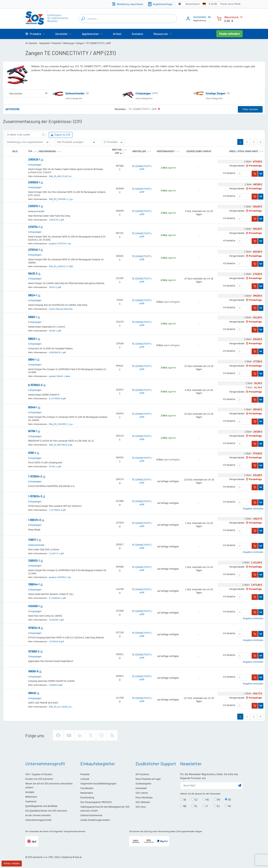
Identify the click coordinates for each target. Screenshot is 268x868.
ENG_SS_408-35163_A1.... (62, 176)
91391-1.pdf (55, 466)
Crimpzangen (143, 93)
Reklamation (87, 793)
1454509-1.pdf (56, 620)
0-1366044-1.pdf (57, 598)
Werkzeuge (68, 43)
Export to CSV (61, 135)
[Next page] (260, 142)
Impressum (31, 801)
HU (206, 799)
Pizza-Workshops (144, 797)
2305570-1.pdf (56, 220)
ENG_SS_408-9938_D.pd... (62, 445)
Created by (67, 857)
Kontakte (30, 792)
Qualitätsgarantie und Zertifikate (41, 806)
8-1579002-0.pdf (57, 398)
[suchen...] (83, 19)
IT (205, 806)
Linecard (85, 779)
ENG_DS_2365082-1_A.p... (62, 199)
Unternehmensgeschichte (38, 820)
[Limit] (113, 142)
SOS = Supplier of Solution (39, 774)
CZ (194, 799)
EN (217, 799)
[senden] (43, 135)
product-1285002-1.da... (61, 577)
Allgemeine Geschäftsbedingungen (98, 784)
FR (228, 806)
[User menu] (209, 17)
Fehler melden (12, 863)
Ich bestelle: (229, 173)
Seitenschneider (75, 93)
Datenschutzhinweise (91, 815)
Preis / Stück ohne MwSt (244, 151)
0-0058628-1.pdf (57, 352)
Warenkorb (231, 17)
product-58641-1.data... (60, 376)
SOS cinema (142, 793)
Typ (30, 151)
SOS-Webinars (143, 802)
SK (183, 799)
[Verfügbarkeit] (28, 142)
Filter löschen (250, 109)
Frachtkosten (87, 788)
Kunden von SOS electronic (39, 779)
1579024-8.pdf (56, 641)
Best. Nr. (117, 150)
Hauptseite (44, 43)
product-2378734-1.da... (61, 243)
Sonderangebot (143, 784)
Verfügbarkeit (165, 151)
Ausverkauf (141, 788)
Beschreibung (48, 151)
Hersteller (139, 151)
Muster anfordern (229, 34)
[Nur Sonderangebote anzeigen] (76, 142)
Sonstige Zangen (216, 93)
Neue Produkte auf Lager (148, 779)
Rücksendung (87, 797)
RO (183, 806)
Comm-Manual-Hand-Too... (62, 309)
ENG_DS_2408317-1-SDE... (62, 266)
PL (194, 806)
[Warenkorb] (219, 18)
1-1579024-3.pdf (57, 510)
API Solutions (142, 774)
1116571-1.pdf (56, 553)
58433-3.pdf (55, 287)
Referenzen (31, 797)
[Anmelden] (188, 20)
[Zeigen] (261, 174)
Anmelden (200, 17)
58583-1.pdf (55, 331)
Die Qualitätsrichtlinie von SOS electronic (46, 811)
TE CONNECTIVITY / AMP (142, 168)
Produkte (56, 43)
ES (217, 806)
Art (117, 153)
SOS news (141, 807)
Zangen (80, 43)
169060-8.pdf (56, 685)
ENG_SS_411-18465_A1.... (62, 707)
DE (228, 799)
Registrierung (200, 20)
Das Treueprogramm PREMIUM (96, 802)
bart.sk (78, 857)
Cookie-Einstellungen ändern (95, 820)
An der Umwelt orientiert (38, 815)
